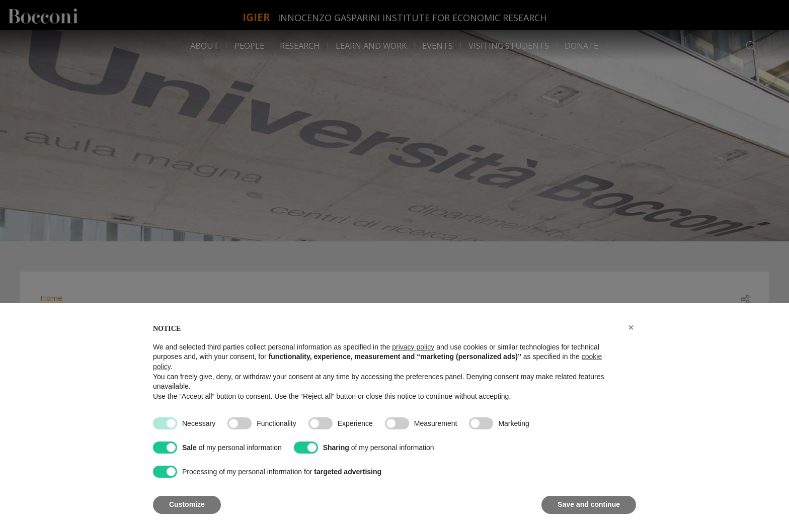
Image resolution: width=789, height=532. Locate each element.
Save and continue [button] (589, 504)
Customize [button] (187, 504)
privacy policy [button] (413, 347)
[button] (631, 327)
